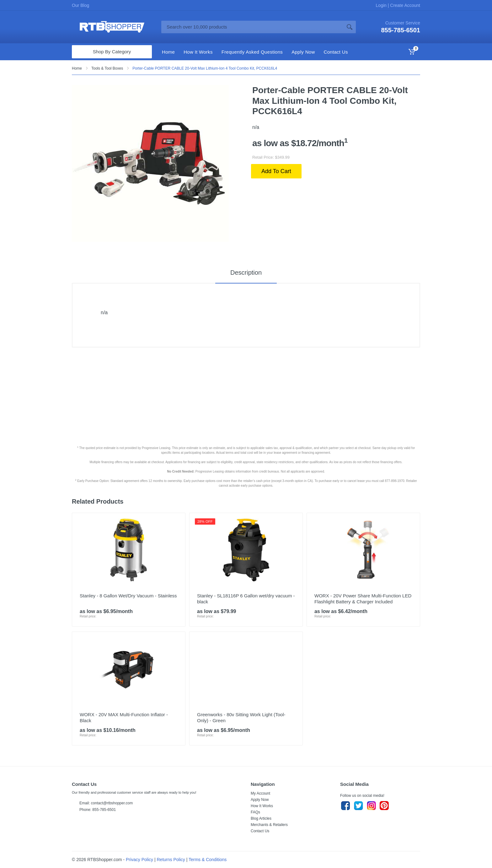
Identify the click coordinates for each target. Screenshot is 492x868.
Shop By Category (112, 52)
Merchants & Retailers (269, 825)
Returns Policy (171, 860)
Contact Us (260, 831)
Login (382, 5)
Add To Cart (276, 171)
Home (77, 68)
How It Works (262, 806)
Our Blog (80, 5)
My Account (260, 793)
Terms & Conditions (208, 860)
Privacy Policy (139, 860)
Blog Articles (261, 818)
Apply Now (260, 800)
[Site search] (252, 27)
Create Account (404, 5)
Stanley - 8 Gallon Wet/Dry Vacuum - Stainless (128, 596)
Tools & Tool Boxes (107, 68)
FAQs (255, 812)
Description (246, 273)
